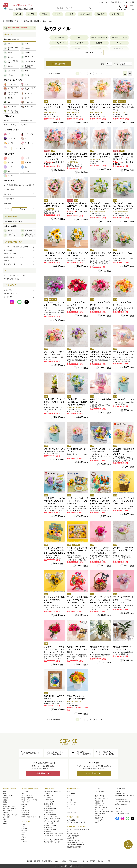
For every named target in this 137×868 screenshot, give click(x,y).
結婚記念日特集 (49, 804)
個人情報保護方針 (47, 861)
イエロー (24, 829)
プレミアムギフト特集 (51, 817)
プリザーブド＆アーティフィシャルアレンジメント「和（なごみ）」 (100, 550)
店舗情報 (71, 838)
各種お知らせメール (101, 814)
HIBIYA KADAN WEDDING (76, 845)
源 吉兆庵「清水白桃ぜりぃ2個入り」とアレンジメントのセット (123, 452)
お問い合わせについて (122, 804)
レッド (23, 824)
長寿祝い (5, 813)
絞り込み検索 (58, 64)
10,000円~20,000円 (10, 125)
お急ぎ (58, 14)
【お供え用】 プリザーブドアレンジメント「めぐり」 (54, 402)
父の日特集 (48, 798)
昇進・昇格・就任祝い (9, 808)
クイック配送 (71, 820)
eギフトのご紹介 (73, 836)
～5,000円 (7, 120)
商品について (99, 801)
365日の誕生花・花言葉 (12, 279)
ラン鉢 (119, 43)
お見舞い (5, 821)
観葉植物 (99, 43)
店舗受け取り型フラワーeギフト (19, 257)
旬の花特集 (48, 806)
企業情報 (29, 861)
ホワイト (24, 839)
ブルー (23, 835)
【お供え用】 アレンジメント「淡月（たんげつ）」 (100, 256)
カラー (69, 806)
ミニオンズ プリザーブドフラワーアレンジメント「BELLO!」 (123, 501)
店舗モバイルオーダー (75, 840)
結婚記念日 (85, 14)
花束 (79, 37)
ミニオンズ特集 (49, 800)
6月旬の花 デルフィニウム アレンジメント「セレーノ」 (123, 107)
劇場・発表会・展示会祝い (11, 815)
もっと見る (19, 148)
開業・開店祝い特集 (50, 830)
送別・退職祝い (7, 811)
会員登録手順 (99, 818)
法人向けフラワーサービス (52, 842)
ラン (68, 808)
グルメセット (25, 811)
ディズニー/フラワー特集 (52, 821)
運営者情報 (37, 861)
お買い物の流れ (100, 805)
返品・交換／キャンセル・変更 (104, 812)
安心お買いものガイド (102, 799)
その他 (97, 822)
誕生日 (18, 14)
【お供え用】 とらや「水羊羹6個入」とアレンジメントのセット (54, 501)
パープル (24, 833)
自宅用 (5, 823)
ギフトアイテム (26, 815)
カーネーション (72, 802)
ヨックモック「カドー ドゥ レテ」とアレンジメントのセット (77, 501)
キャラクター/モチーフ (99, 37)
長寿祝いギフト (49, 827)
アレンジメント (59, 37)
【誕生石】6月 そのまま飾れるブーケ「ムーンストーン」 (100, 107)
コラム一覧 (119, 811)
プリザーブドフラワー (119, 37)
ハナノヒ (19, 261)
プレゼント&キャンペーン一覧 (76, 822)
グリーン (24, 837)
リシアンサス (71, 804)
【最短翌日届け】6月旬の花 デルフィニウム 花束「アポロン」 (77, 206)
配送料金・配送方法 (101, 807)
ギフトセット (25, 813)
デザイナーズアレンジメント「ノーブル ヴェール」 (54, 305)
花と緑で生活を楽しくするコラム (15, 275)
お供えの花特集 (49, 810)
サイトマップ (84, 861)
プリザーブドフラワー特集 (52, 819)
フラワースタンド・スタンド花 (31, 817)
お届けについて (100, 803)
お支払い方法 (99, 809)
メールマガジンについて (123, 802)
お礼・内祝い (7, 817)
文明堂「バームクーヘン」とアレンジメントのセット (77, 649)
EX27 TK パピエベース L (54, 449)
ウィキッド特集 (49, 796)
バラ (68, 791)
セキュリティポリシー (61, 861)
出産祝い (5, 800)
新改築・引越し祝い (9, 806)
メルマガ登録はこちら (94, 773)
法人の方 (101, 14)
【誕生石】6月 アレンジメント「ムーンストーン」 (54, 107)
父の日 (45, 14)
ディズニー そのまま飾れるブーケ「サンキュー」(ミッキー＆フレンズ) (77, 600)
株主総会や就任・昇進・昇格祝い (54, 834)
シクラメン (70, 796)
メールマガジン (100, 820)
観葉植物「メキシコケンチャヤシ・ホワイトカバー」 (100, 649)
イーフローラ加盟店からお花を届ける (19, 247)
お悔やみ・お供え (8, 796)
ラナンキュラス (72, 813)
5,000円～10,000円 (27, 120)
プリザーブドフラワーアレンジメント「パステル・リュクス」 (123, 600)
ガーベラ (70, 800)
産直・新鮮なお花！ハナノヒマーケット (19, 264)
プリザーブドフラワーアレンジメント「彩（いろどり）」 (123, 550)
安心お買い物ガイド (117, 2)
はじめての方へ (104, 2)
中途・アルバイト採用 (104, 861)
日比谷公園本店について (75, 843)
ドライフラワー (79, 43)
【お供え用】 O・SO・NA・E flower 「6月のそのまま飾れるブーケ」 (77, 402)
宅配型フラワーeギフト (11, 254)
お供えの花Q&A (49, 813)
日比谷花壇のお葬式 (74, 847)
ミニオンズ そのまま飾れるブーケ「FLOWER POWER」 (54, 600)
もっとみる (89, 52)
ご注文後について (121, 794)
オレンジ (24, 831)
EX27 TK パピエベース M (124, 399)
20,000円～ (24, 125)
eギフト (31, 14)
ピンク (23, 826)
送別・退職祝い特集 (50, 808)
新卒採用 (93, 861)
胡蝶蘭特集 (48, 832)
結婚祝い (5, 802)
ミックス (24, 841)
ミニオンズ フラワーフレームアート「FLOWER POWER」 (77, 550)
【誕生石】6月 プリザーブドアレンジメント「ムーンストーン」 (77, 107)
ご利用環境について (121, 800)
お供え (70, 14)
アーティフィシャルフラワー (59, 43)
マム (68, 798)
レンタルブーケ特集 (50, 815)
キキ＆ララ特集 (49, 823)
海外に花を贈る (19, 250)
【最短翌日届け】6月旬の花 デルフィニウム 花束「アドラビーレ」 (123, 157)
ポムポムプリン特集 (50, 825)
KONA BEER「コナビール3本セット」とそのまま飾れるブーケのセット (100, 501)
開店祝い (5, 804)
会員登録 (98, 816)
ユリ (68, 811)
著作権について (74, 861)
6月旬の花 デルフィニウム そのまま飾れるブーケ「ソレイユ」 (77, 157)
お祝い (5, 819)
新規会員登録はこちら (43, 773)
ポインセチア (71, 794)
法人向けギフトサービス (13, 221)
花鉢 (23, 808)
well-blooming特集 (49, 802)
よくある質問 (130, 2)
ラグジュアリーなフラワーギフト (54, 840)
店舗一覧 (117, 14)
